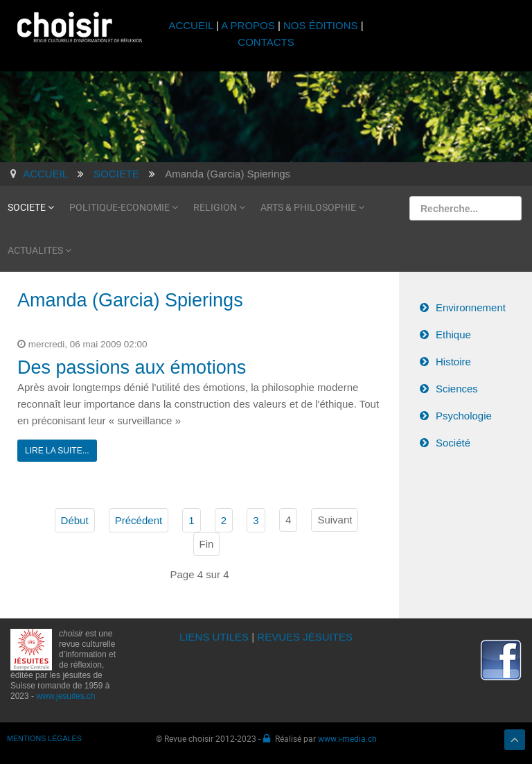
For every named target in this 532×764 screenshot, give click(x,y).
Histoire (453, 362)
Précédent (139, 520)
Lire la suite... (57, 451)
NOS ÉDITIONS (321, 25)
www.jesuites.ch (65, 696)
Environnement (471, 307)
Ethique (453, 335)
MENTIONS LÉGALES (44, 738)
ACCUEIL (192, 25)
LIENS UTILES (214, 637)
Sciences (457, 389)
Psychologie (464, 416)
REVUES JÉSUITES (305, 637)
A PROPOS (248, 25)
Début (75, 520)
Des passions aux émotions (132, 367)
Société (453, 443)
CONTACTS (266, 42)
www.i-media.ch (347, 738)
